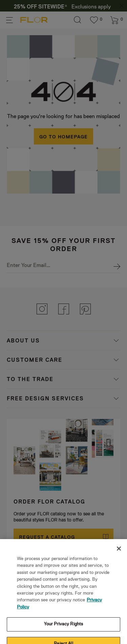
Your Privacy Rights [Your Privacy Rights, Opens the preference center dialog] (63, 598)
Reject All (63, 618)
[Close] (119, 523)
